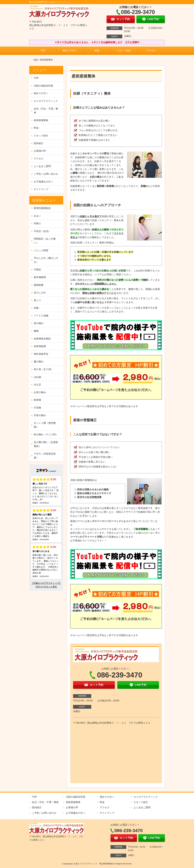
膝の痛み (39, 362)
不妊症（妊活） (42, 231)
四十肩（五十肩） (43, 369)
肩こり (37, 300)
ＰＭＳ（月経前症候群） (45, 456)
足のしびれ (40, 293)
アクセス (151, 51)
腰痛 (36, 331)
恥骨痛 (37, 400)
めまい (37, 216)
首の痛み (39, 323)
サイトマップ (41, 189)
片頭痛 (37, 408)
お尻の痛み (40, 392)
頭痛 (36, 308)
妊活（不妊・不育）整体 (46, 111)
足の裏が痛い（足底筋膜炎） (46, 444)
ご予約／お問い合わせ (46, 174)
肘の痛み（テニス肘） (46, 434)
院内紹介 (39, 143)
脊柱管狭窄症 (41, 354)
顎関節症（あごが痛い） (45, 241)
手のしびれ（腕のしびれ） (46, 260)
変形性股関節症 (42, 208)
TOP (43, 51)
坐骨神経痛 (40, 346)
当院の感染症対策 (43, 86)
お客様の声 (40, 151)
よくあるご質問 (42, 166)
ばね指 (37, 377)
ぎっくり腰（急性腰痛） (45, 425)
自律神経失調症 (42, 339)
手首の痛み (40, 415)
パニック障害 (41, 250)
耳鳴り (37, 223)
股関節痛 (39, 285)
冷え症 (37, 385)
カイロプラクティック (46, 101)
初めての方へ (70, 51)
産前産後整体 (41, 120)
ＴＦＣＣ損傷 (41, 316)
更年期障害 (40, 277)
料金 (97, 51)
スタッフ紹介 (124, 51)
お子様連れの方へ (43, 182)
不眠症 (37, 270)
